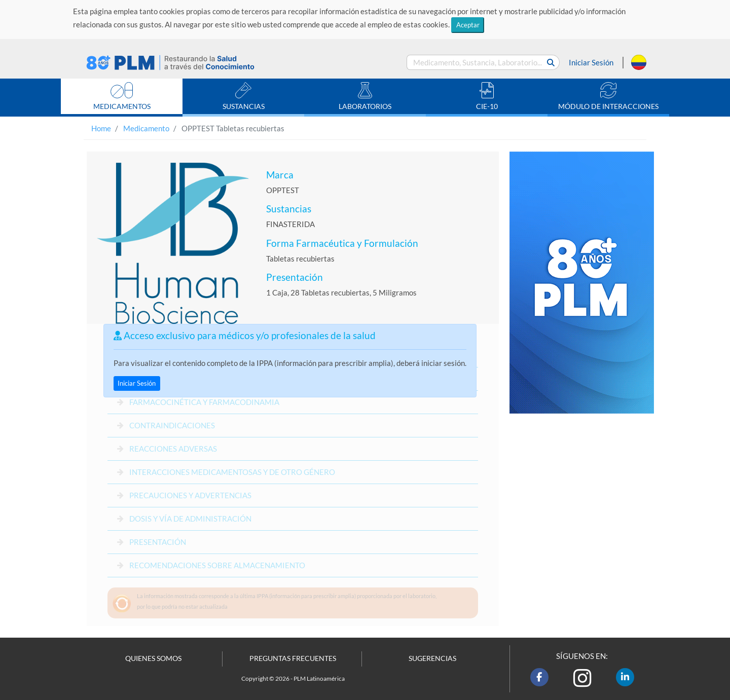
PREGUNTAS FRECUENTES (293, 658)
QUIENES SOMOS (153, 658)
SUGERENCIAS (432, 658)
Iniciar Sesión (591, 62)
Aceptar (468, 25)
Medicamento (146, 128)
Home (101, 128)
